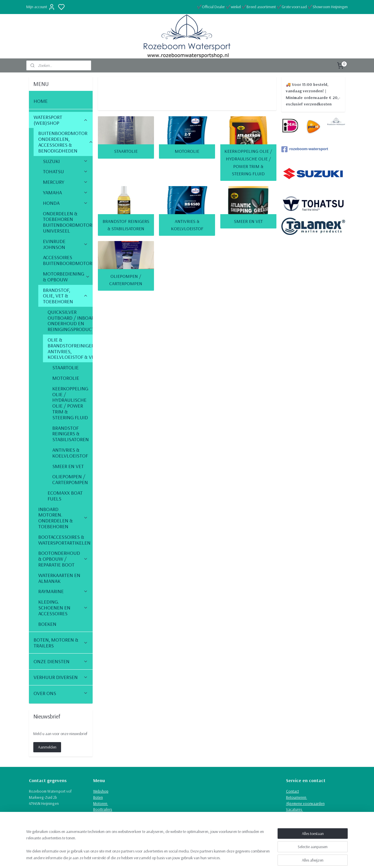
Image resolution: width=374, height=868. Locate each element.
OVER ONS (61, 693)
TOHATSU (65, 171)
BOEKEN (47, 624)
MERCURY (65, 182)
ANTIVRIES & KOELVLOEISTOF (187, 225)
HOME (41, 101)
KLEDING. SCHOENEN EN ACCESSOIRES (63, 608)
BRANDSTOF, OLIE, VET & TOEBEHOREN (65, 296)
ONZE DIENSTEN (61, 661)
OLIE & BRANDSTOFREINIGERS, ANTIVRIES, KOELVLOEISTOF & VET (70, 348)
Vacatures (295, 809)
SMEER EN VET (248, 221)
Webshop (101, 791)
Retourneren (297, 797)
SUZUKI (65, 161)
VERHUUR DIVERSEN (61, 677)
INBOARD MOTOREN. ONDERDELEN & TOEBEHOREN (63, 518)
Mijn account (41, 7)
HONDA (65, 203)
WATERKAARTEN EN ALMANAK (59, 578)
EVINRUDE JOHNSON (65, 244)
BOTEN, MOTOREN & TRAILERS (61, 643)
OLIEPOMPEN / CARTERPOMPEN (126, 280)
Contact (292, 791)
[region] (148, 848)
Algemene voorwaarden (305, 803)
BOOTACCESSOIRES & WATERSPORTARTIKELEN (65, 540)
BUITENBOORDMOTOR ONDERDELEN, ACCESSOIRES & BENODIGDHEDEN (65, 142)
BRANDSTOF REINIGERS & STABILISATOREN (126, 225)
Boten (98, 797)
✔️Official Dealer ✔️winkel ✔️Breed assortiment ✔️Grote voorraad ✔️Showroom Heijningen (272, 7)
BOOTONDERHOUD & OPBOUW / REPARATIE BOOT (63, 559)
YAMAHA (65, 192)
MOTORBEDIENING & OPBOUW (66, 277)
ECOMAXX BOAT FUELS (65, 496)
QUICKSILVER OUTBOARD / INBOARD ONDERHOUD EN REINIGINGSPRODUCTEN (70, 320)
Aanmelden (47, 747)
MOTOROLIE (187, 151)
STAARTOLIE (126, 151)
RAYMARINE (63, 591)
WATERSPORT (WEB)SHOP (61, 120)
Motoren (101, 803)
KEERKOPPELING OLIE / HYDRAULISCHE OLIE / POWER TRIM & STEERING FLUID (248, 162)
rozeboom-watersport (305, 149)
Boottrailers (103, 809)
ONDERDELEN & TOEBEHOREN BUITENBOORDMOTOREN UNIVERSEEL (68, 222)
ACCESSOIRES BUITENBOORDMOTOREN (68, 260)
